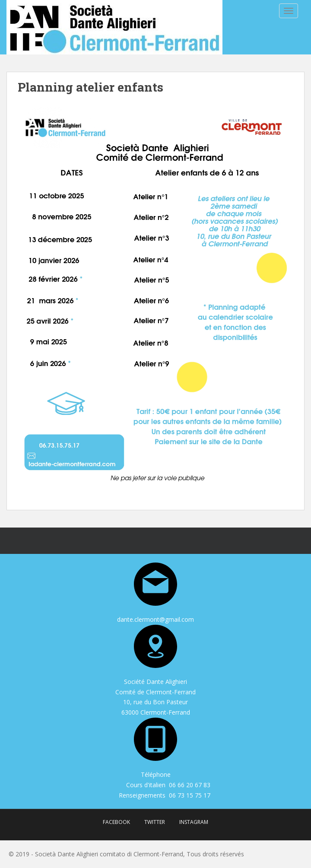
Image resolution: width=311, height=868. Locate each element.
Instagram (194, 822)
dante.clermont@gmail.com (155, 619)
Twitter (155, 822)
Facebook (116, 822)
